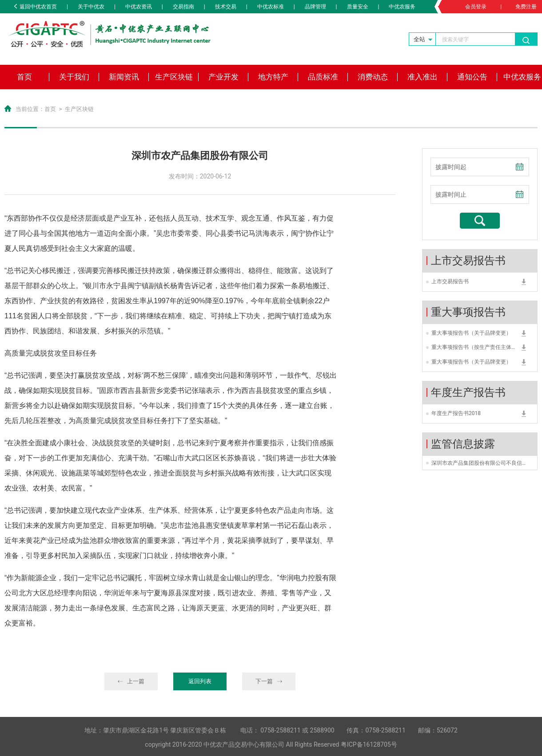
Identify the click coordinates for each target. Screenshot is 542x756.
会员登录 (476, 7)
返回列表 (200, 681)
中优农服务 (402, 7)
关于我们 (74, 77)
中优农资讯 (139, 7)
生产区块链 (174, 77)
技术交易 (226, 7)
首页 (24, 77)
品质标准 (323, 77)
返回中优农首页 (36, 7)
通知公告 (472, 77)
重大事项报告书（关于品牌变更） (471, 333)
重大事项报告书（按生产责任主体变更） (474, 348)
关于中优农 (91, 7)
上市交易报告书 (450, 281)
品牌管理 (315, 7)
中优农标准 (271, 7)
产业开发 (223, 77)
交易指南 (183, 7)
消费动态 (373, 77)
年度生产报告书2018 (456, 413)
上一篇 (131, 681)
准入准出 (422, 77)
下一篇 (269, 681)
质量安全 (358, 7)
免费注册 (526, 7)
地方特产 (273, 77)
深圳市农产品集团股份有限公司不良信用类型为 (480, 463)
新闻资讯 (124, 77)
